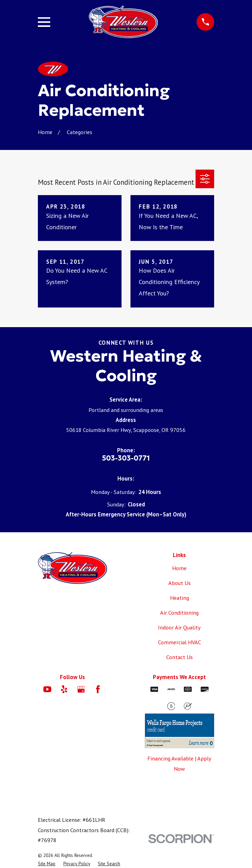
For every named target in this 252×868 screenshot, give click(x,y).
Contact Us (180, 657)
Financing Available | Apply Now (179, 763)
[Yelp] (64, 689)
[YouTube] (47, 689)
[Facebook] (98, 689)
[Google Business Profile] (81, 689)
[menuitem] (47, 864)
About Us (180, 583)
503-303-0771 (126, 458)
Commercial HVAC (180, 642)
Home (179, 568)
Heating (180, 598)
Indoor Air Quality (179, 627)
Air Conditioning (179, 613)
